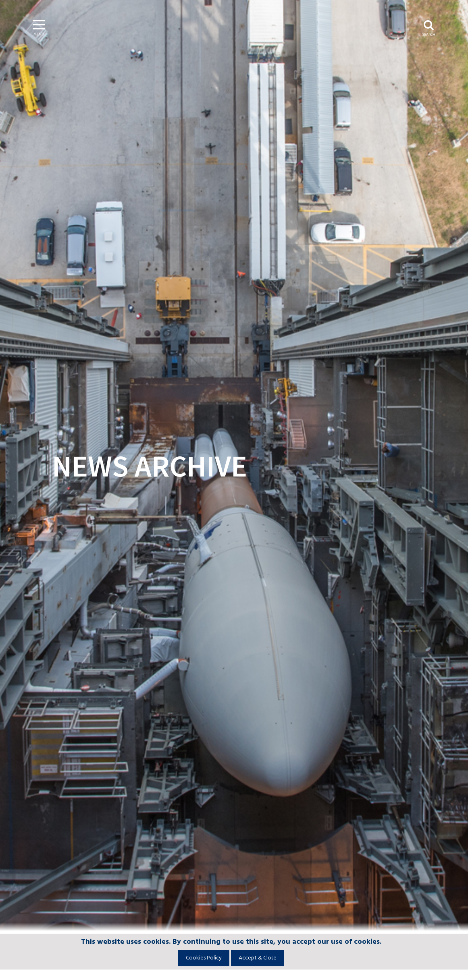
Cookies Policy (204, 958)
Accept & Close (258, 958)
